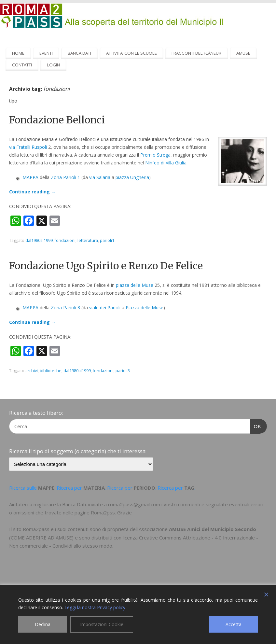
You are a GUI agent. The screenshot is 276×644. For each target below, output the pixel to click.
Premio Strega (155, 155)
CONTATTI (22, 65)
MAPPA (30, 177)
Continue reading (32, 192)
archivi (32, 371)
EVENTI (46, 53)
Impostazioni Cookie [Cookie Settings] (102, 624)
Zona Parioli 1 (65, 177)
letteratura (88, 240)
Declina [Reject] (43, 624)
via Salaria (100, 177)
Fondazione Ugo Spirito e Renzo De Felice (106, 266)
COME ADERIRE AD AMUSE (41, 538)
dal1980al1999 (39, 240)
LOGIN (53, 65)
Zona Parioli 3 (65, 308)
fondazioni (65, 240)
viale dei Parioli (105, 308)
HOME (18, 53)
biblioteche (51, 371)
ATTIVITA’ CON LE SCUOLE (131, 53)
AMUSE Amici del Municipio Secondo (213, 529)
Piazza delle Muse (145, 308)
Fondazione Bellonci (57, 120)
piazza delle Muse (135, 285)
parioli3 (123, 371)
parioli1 (107, 240)
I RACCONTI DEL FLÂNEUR (196, 53)
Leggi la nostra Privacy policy (95, 607)
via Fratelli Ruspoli (28, 147)
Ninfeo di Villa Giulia (166, 163)
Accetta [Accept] (234, 624)
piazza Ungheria (132, 177)
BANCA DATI (79, 53)
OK (256, 426)
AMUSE (243, 53)
